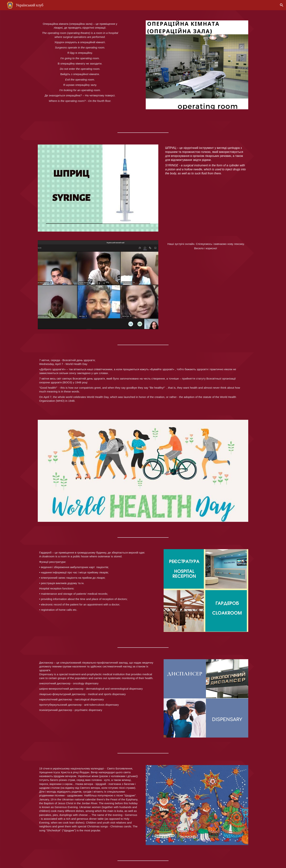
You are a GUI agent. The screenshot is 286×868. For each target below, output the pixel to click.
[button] (282, 5)
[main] (80, 66)
